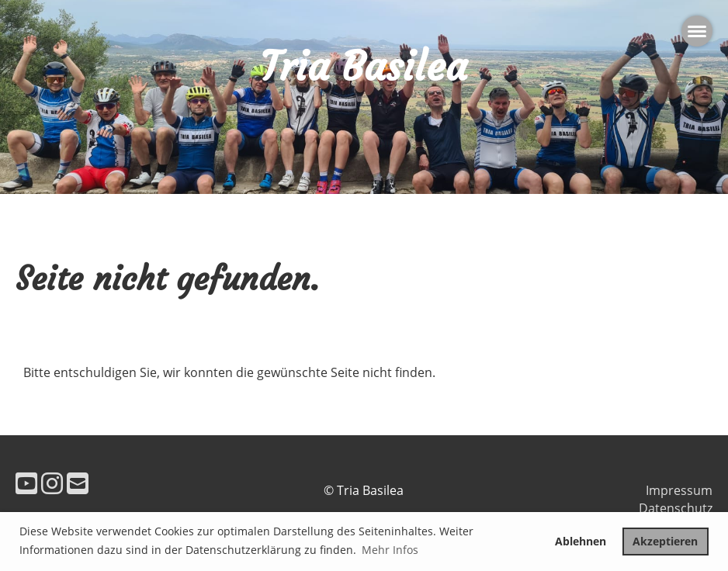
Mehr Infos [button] (390, 550)
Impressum (679, 490)
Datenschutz (676, 508)
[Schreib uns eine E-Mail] (78, 483)
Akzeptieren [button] (665, 541)
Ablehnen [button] (581, 541)
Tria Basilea (364, 67)
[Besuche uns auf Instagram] (52, 483)
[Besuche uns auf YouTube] (26, 483)
